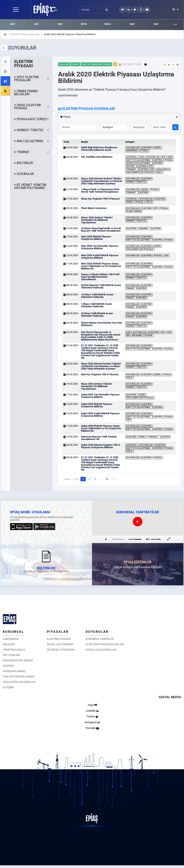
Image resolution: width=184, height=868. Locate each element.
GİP (36, 24)
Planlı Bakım (134, 211)
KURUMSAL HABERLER (100, 639)
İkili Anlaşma (134, 335)
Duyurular (133, 148)
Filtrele (119, 117)
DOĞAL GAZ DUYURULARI (101, 650)
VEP (60, 24)
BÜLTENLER (25, 163)
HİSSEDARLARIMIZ (14, 671)
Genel (158, 148)
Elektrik (147, 148)
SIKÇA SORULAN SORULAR (19, 682)
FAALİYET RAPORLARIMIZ (19, 677)
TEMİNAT (23, 152)
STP (151, 166)
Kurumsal (132, 151)
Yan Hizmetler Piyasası (140, 172)
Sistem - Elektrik (136, 166)
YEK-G (108, 24)
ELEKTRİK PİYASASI (59, 639)
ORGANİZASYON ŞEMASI (18, 660)
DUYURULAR (25, 174)
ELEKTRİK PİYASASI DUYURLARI (105, 644)
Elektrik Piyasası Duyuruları (25, 34)
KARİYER (8, 666)
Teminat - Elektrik (137, 169)
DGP (142, 157)
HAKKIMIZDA (11, 639)
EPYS (84, 24)
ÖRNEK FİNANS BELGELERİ (26, 93)
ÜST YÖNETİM (11, 655)
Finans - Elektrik (136, 288)
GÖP (12, 24)
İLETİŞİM (8, 687)
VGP (156, 24)
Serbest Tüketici (136, 182)
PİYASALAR (58, 632)
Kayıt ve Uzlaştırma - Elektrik (144, 160)
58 (107, 479)
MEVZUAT (9, 644)
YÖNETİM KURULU (14, 650)
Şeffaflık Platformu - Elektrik (144, 163)
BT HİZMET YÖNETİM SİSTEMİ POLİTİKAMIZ (30, 186)
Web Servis (164, 169)
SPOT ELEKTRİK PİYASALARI (27, 79)
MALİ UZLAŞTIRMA (30, 141)
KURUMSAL (13, 632)
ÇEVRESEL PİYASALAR (61, 650)
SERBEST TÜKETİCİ (30, 130)
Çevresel (132, 157)
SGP (132, 24)
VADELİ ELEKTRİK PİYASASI (28, 107)
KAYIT (32, 119)
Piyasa (144, 151)
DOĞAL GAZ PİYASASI (60, 644)
